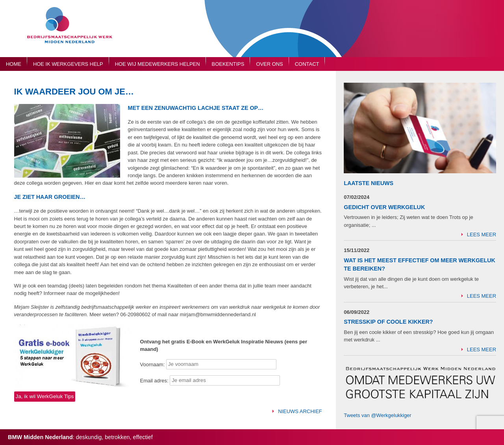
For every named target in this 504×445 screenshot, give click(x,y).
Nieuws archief (300, 411)
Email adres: (155, 380)
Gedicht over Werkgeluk (384, 207)
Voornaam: (153, 364)
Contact (307, 64)
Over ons (269, 64)
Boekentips (228, 64)
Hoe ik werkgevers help (68, 64)
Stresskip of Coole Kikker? (388, 322)
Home (14, 64)
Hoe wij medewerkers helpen (157, 64)
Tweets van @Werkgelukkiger (377, 415)
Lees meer (482, 235)
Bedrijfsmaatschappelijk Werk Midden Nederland (73, 32)
